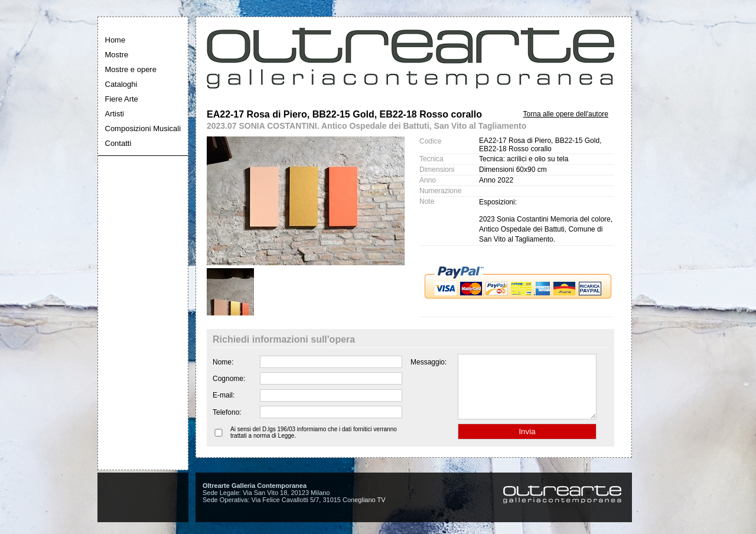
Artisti (115, 114)
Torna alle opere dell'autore (566, 114)
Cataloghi (121, 84)
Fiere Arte (122, 99)
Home (115, 40)
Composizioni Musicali (143, 128)
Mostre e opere (131, 69)
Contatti (118, 143)
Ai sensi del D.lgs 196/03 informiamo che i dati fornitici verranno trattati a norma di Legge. (314, 445)
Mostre (117, 55)
